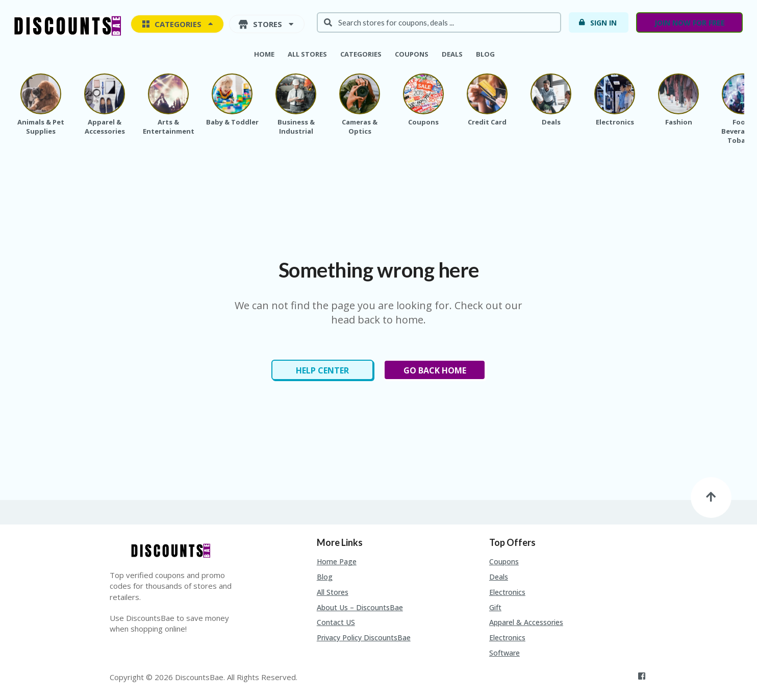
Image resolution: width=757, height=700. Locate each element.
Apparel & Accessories (526, 622)
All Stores (307, 54)
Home (264, 54)
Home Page (337, 561)
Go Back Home (435, 370)
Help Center (322, 370)
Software (504, 653)
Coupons (412, 54)
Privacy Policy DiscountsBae (364, 637)
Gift (495, 607)
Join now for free (690, 23)
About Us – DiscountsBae (360, 607)
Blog (485, 54)
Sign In (597, 22)
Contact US (336, 622)
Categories (361, 54)
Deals (452, 54)
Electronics (507, 592)
